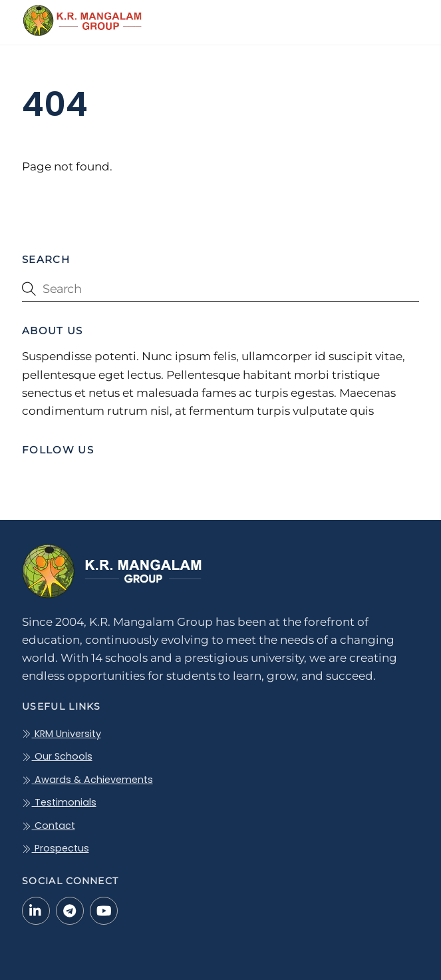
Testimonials (59, 802)
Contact (48, 826)
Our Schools (57, 756)
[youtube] (104, 910)
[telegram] (70, 910)
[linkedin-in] (36, 910)
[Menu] (406, 18)
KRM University (61, 734)
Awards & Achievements (87, 780)
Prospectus (55, 848)
